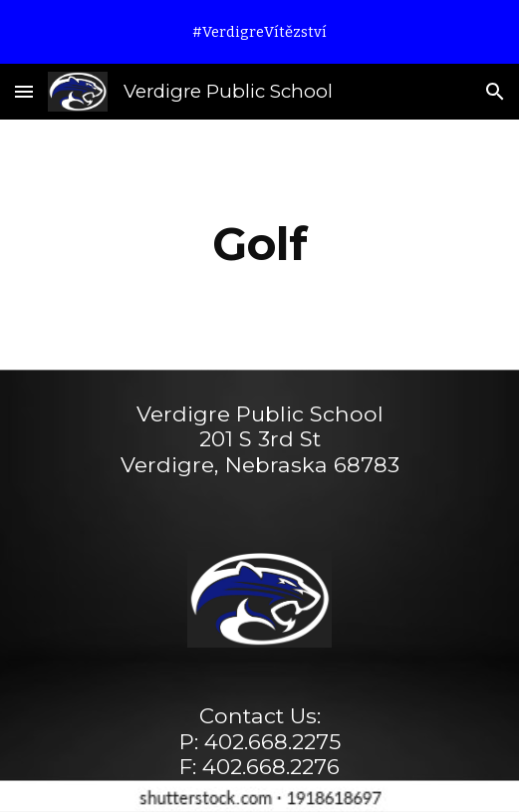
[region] (259, 32)
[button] (24, 91)
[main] (259, 244)
